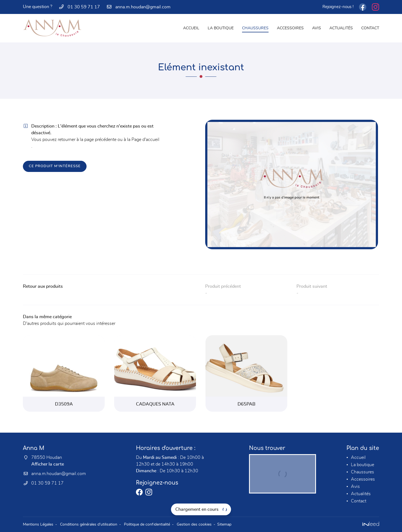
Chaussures (255, 28)
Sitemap (224, 524)
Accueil (191, 28)
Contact (370, 28)
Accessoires (290, 28)
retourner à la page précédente (87, 140)
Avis (317, 28)
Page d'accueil (145, 140)
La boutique (221, 28)
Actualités (341, 28)
